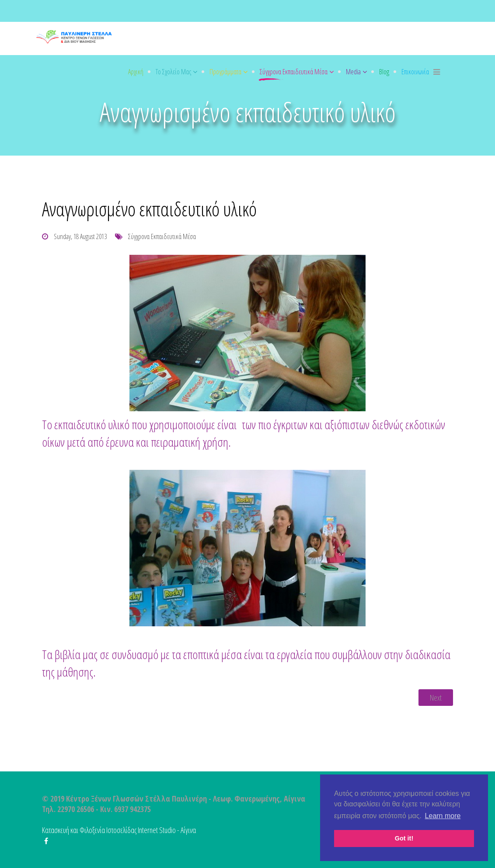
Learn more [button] (443, 816)
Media (353, 72)
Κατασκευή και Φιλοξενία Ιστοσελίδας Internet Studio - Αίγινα (119, 830)
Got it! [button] (404, 838)
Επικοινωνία (415, 72)
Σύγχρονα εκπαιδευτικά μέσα (294, 72)
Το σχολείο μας (173, 72)
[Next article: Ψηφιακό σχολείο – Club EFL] (436, 698)
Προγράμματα (225, 72)
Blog (384, 72)
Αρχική (136, 72)
